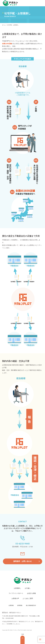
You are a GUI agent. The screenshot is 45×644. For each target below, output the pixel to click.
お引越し (28, 588)
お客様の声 (15, 598)
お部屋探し (17, 588)
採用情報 (20, 605)
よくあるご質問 (28, 598)
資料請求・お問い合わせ (22, 561)
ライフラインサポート (16, 593)
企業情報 (11, 605)
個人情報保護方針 (31, 605)
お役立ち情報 (31, 593)
